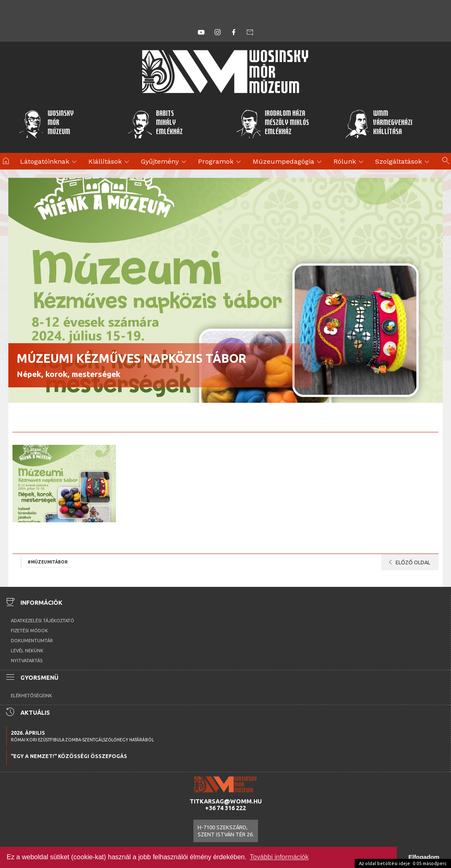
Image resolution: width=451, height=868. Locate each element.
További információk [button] (279, 857)
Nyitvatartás (27, 661)
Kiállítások (110, 162)
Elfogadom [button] (424, 857)
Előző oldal (408, 562)
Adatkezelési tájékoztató (43, 621)
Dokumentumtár (32, 641)
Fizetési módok (29, 631)
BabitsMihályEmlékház (155, 124)
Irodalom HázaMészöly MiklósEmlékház (272, 124)
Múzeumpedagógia (288, 162)
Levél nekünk (27, 651)
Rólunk (350, 162)
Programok (221, 162)
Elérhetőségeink (31, 696)
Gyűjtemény (165, 162)
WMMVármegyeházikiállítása (378, 124)
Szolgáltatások (403, 162)
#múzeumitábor (48, 562)
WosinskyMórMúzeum (46, 124)
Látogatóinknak (50, 162)
